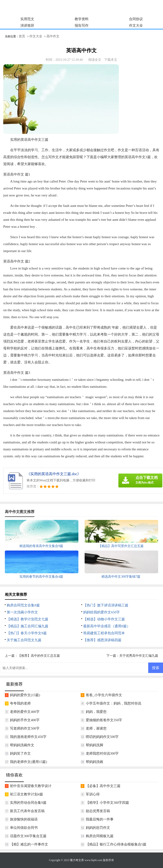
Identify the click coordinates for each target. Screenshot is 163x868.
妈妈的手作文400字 (25, 720)
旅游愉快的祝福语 (24, 819)
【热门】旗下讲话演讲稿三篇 (106, 605)
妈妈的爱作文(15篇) (25, 695)
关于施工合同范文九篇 (24, 640)
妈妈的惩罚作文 (98, 828)
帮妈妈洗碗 (94, 762)
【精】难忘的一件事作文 (29, 844)
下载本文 (111, 60)
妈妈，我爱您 (96, 712)
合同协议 (136, 19)
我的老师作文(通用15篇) (28, 762)
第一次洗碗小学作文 (22, 612)
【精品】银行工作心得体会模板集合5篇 (116, 844)
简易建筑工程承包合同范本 (104, 633)
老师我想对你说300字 (102, 753)
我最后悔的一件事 (100, 819)
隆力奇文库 (77, 860)
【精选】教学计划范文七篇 (28, 619)
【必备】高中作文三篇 (103, 786)
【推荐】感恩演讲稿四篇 (102, 640)
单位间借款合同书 (24, 828)
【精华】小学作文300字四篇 (108, 803)
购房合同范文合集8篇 (23, 605)
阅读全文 (95, 60)
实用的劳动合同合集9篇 (28, 803)
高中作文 (53, 36)
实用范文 (27, 19)
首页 (22, 36)
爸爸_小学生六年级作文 (104, 695)
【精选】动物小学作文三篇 (104, 619)
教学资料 (82, 19)
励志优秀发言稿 (98, 811)
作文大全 (136, 26)
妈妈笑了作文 (20, 753)
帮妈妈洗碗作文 (22, 745)
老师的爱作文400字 (25, 712)
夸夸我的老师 (20, 703)
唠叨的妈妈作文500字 (102, 737)
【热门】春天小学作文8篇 (27, 633)
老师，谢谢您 (96, 728)
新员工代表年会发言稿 (27, 811)
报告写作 (82, 26)
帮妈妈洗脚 (94, 745)
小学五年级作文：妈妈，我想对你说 (114, 703)
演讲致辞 (27, 26)
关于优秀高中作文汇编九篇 (139, 656)
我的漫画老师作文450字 (28, 737)
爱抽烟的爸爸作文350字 (104, 720)
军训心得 (93, 794)
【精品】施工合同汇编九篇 (28, 626)
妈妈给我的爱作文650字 (101, 612)
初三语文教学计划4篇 (26, 794)
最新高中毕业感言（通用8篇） (107, 626)
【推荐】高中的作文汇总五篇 (39, 656)
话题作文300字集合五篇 (28, 836)
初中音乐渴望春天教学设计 (31, 786)
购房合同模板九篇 (100, 836)
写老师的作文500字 (25, 728)
